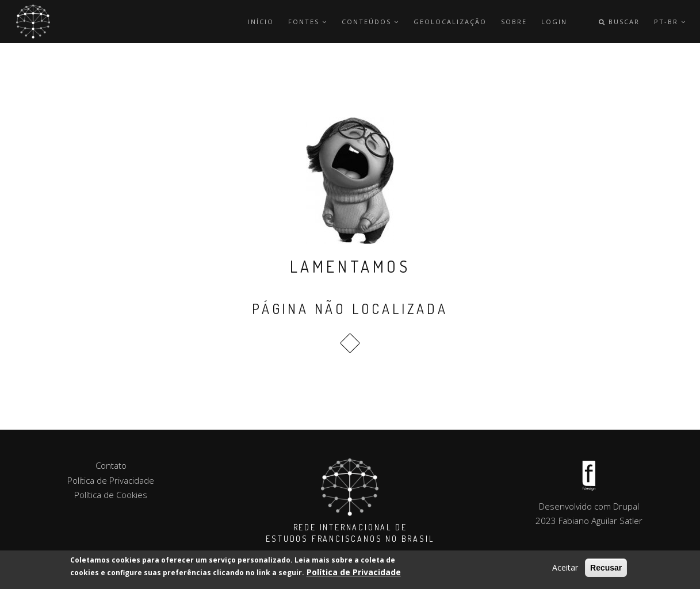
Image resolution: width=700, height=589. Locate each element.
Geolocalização (450, 22)
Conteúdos (370, 22)
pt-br (670, 22)
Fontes (308, 22)
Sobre (514, 22)
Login (554, 22)
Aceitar (565, 569)
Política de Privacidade (354, 573)
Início (261, 22)
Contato (111, 465)
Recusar (606, 569)
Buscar (619, 22)
